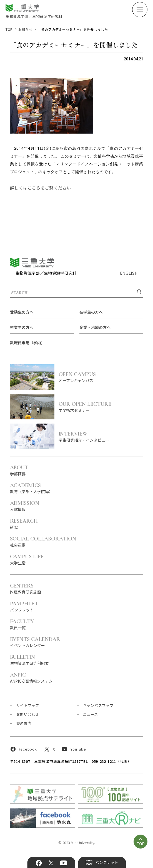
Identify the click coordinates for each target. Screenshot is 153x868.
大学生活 (27, 559)
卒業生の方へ (22, 327)
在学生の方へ (91, 312)
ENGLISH (129, 273)
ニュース (91, 714)
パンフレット (24, 606)
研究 (24, 524)
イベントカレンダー (35, 642)
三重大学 (32, 263)
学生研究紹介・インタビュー (101, 437)
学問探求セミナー (101, 407)
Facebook (39, 863)
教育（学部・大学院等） (31, 488)
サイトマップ (28, 705)
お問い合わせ (28, 714)
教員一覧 (22, 624)
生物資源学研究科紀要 (29, 660)
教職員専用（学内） (27, 343)
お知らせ (25, 29)
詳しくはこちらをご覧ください (41, 188)
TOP (9, 29)
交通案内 (24, 723)
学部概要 (19, 470)
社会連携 (43, 541)
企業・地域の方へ (95, 327)
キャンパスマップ (98, 705)
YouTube (64, 863)
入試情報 (25, 506)
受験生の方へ (22, 312)
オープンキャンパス (101, 377)
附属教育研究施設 (26, 588)
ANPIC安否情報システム (31, 678)
